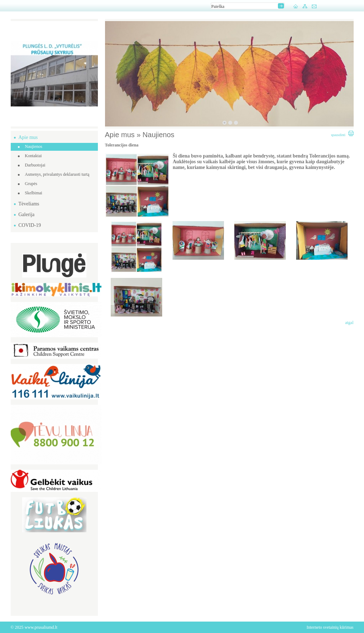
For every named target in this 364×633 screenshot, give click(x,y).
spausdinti (342, 135)
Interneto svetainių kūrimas (330, 627)
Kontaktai (33, 156)
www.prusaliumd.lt (41, 627)
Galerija (27, 215)
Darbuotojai (35, 165)
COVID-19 (30, 225)
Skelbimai (34, 193)
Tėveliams (29, 204)
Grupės (31, 184)
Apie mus (28, 137)
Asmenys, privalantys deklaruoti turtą (57, 174)
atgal (349, 323)
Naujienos (34, 146)
